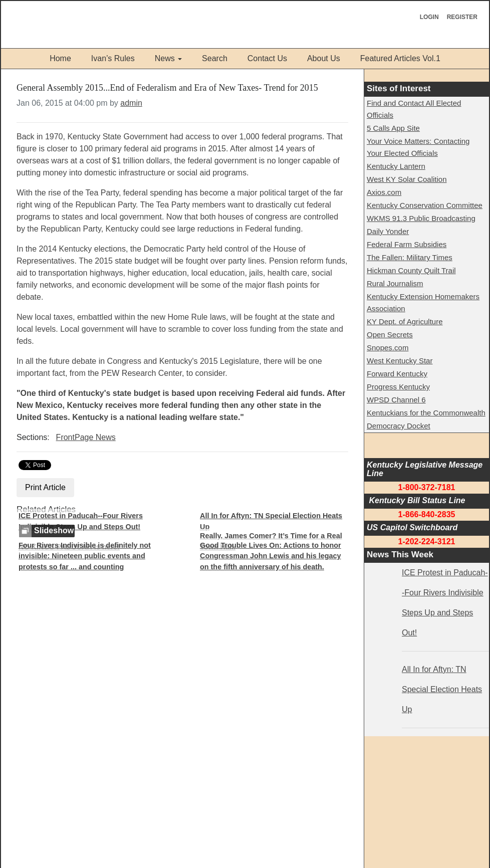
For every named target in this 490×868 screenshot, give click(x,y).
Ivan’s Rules (113, 58)
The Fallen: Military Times (410, 257)
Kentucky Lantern (396, 166)
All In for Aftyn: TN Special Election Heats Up (271, 521)
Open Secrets (390, 335)
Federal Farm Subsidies (407, 244)
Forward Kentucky (397, 374)
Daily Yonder (388, 231)
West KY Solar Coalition (407, 179)
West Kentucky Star (400, 361)
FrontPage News (86, 437)
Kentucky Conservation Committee (425, 205)
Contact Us (267, 58)
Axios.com (384, 192)
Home (60, 58)
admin (131, 103)
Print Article (45, 487)
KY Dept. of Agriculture (405, 321)
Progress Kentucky (398, 387)
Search (215, 58)
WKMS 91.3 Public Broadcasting (421, 218)
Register (462, 17)
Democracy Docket (399, 426)
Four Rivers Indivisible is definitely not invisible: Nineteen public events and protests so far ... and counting (85, 556)
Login (429, 17)
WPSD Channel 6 (396, 400)
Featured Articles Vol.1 (400, 58)
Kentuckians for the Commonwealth (426, 413)
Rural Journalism (395, 283)
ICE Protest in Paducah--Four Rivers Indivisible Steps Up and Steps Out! (81, 521)
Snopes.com (388, 348)
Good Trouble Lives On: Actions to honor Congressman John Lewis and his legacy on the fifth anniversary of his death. (271, 556)
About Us (324, 58)
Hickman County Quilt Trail (411, 270)
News (165, 58)
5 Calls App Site (393, 128)
